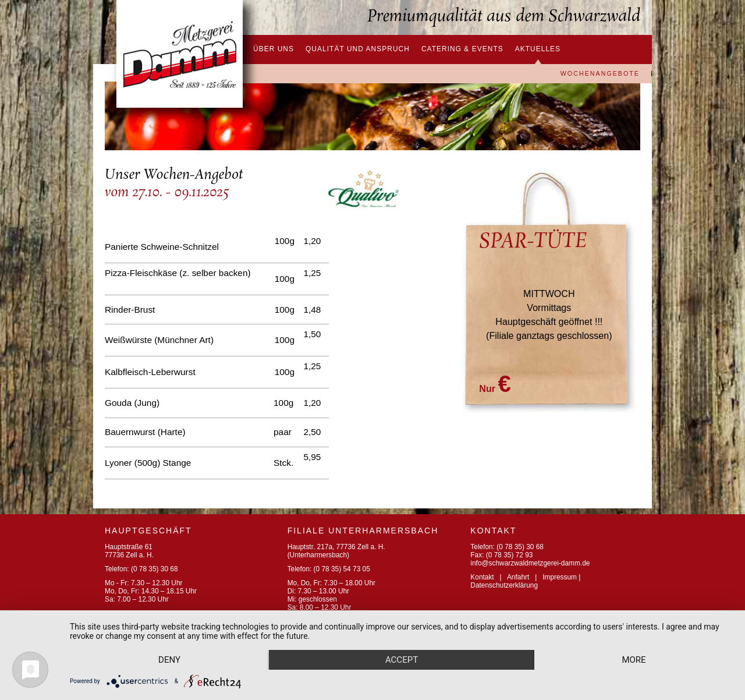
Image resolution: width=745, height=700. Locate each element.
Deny (169, 660)
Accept (402, 660)
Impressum (560, 577)
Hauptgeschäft (148, 531)
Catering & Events (462, 49)
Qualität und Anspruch (358, 49)
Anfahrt (518, 577)
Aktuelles (538, 49)
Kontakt (482, 577)
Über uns (274, 49)
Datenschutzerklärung (504, 585)
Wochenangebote (600, 74)
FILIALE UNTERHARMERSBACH (363, 531)
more (634, 660)
